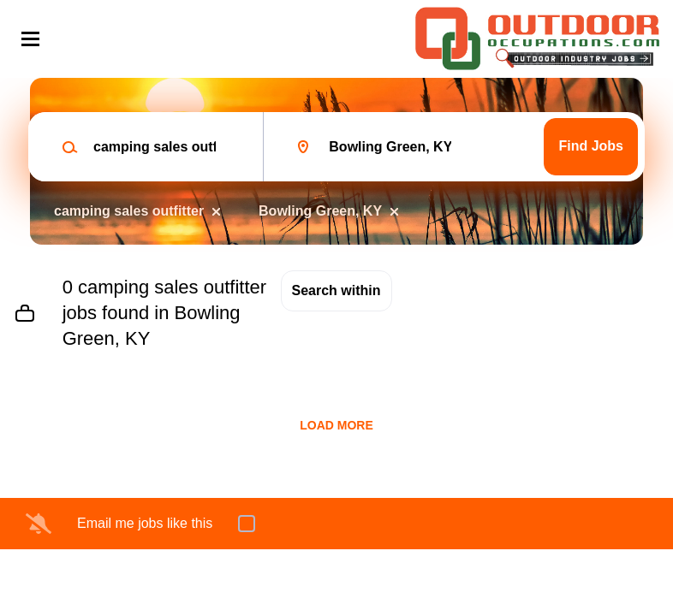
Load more (336, 425)
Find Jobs (591, 146)
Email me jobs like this (145, 523)
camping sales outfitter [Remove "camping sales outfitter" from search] (129, 211)
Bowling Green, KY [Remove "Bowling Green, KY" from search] (320, 211)
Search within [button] (336, 290)
